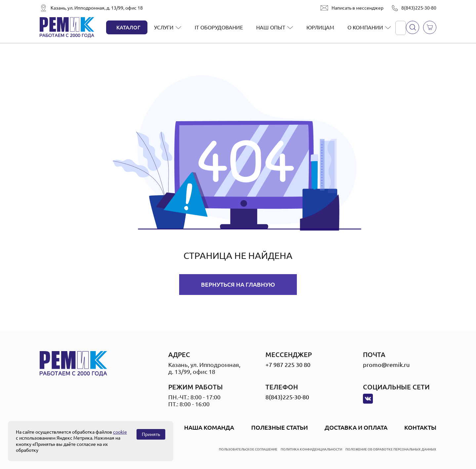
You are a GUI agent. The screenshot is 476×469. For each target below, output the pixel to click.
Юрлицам (320, 27)
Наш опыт (271, 27)
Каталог (128, 27)
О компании (365, 27)
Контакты (420, 427)
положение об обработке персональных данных (391, 449)
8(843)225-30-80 (419, 8)
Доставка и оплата (356, 427)
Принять (151, 434)
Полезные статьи (279, 427)
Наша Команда (209, 427)
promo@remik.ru (386, 365)
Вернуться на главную (238, 284)
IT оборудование (219, 27)
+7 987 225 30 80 (288, 365)
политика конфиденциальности (311, 449)
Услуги (164, 27)
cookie (120, 432)
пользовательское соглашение (248, 449)
